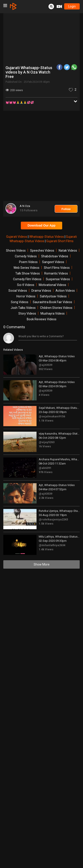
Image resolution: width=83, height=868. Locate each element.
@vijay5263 (47, 442)
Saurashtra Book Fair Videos (52, 302)
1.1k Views (46, 421)
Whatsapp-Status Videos (47, 237)
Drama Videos (41, 291)
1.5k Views (46, 524)
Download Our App (41, 225)
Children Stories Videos (56, 308)
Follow (66, 209)
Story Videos (27, 313)
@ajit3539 (45, 365)
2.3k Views (46, 498)
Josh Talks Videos (23, 308)
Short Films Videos (57, 268)
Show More (42, 564)
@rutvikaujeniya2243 (53, 519)
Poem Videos (28, 262)
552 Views (46, 369)
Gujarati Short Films (60, 241)
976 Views (46, 472)
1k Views (45, 446)
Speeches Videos (42, 251)
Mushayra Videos (53, 313)
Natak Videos (68, 251)
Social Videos (18, 291)
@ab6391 (45, 468)
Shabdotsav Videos (55, 256)
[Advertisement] (41, 156)
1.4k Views (46, 549)
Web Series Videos (26, 268)
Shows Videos (16, 251)
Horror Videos (26, 296)
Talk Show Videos (28, 273)
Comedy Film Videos (27, 279)
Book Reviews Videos (42, 319)
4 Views (44, 395)
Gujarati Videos (17, 237)
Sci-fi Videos (26, 285)
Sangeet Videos (53, 262)
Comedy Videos (26, 256)
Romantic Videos (56, 273)
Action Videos (65, 291)
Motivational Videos (52, 285)
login (72, 6)
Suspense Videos (58, 279)
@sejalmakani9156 (52, 416)
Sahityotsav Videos (53, 296)
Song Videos (20, 302)
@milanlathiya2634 (52, 545)
